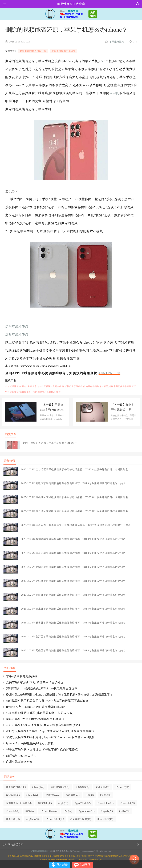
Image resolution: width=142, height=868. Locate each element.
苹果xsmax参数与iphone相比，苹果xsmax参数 (53, 408)
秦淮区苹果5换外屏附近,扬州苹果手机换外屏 (35, 719)
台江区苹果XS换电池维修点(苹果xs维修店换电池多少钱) (43, 725)
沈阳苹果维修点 (17, 335)
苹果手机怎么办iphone (63, 51)
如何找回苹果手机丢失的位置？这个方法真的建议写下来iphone (47, 701)
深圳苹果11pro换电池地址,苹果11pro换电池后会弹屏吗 (42, 688)
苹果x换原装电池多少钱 (22, 676)
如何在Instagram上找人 (21, 755)
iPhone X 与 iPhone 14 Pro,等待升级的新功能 (36, 707)
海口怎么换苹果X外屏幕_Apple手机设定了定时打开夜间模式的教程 (50, 731)
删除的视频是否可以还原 (33, 51)
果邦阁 (114, 93)
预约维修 (62, 865)
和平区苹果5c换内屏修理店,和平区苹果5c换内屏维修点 (42, 749)
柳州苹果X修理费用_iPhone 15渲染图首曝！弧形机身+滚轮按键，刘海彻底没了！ (60, 695)
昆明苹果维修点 (17, 327)
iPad (102, 61)
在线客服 (85, 865)
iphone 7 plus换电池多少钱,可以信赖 (30, 743)
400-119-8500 (109, 373)
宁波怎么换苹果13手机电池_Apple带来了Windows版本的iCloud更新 (50, 737)
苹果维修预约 (117, 42)
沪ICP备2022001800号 (40, 851)
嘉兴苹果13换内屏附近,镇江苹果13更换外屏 (35, 682)
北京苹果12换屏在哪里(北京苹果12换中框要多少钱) (40, 713)
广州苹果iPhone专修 (19, 762)
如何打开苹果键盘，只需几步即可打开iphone (123, 408)
